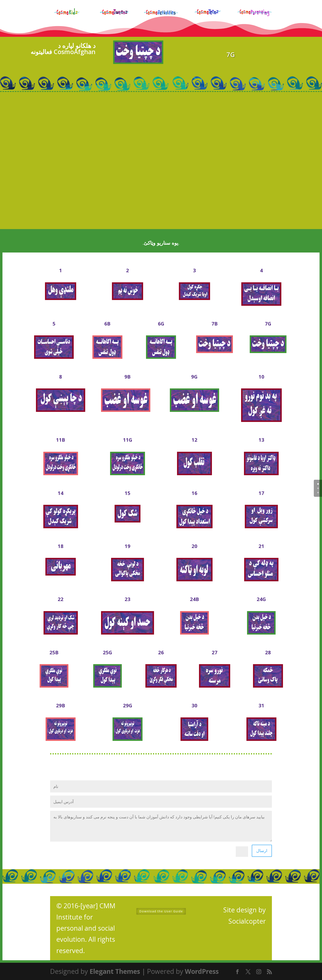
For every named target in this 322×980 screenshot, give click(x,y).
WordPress (202, 971)
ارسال (262, 851)
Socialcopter (247, 921)
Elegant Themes (115, 971)
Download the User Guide (161, 911)
